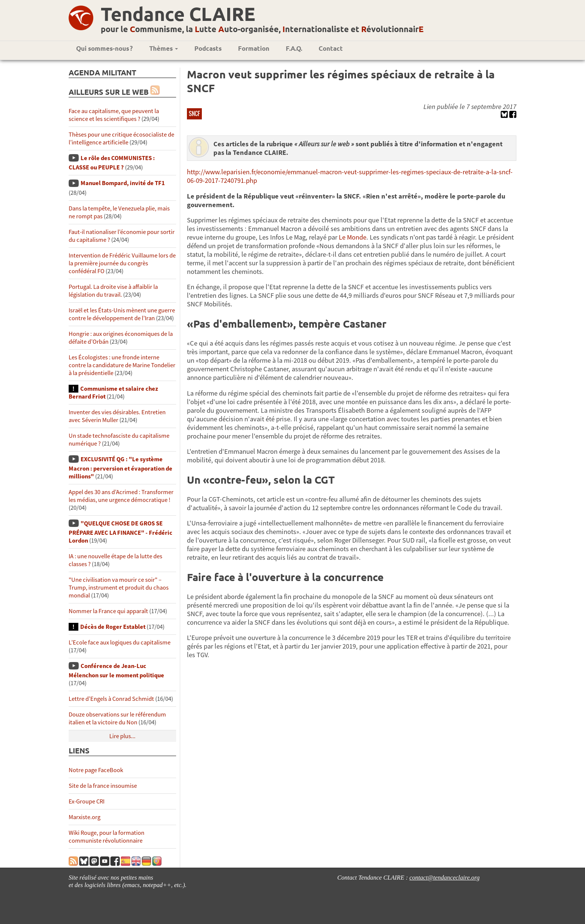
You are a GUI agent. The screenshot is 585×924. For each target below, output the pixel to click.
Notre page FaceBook (96, 770)
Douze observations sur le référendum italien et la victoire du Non (117, 718)
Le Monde (353, 237)
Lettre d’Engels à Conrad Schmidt (111, 699)
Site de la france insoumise (103, 786)
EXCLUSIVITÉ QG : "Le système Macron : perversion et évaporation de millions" (121, 468)
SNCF (194, 113)
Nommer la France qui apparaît (108, 611)
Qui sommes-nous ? (104, 48)
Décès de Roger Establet (113, 627)
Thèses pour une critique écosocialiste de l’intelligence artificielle (121, 138)
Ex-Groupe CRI (87, 801)
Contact (331, 48)
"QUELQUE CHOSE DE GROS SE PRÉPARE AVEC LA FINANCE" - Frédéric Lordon (121, 532)
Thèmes (164, 48)
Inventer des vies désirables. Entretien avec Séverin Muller (117, 416)
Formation (254, 48)
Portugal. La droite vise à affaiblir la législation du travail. (113, 291)
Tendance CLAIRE (178, 14)
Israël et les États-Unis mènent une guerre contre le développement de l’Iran (122, 314)
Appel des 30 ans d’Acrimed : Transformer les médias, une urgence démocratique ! (121, 496)
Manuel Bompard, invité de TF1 (123, 183)
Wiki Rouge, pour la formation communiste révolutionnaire (107, 837)
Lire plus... (122, 736)
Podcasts (208, 48)
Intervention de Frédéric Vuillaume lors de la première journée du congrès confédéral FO (122, 263)
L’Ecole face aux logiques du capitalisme (120, 642)
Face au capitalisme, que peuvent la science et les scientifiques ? (114, 115)
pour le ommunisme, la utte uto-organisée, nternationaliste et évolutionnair (262, 29)
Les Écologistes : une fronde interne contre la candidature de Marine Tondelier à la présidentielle (122, 365)
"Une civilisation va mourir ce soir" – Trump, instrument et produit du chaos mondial (119, 588)
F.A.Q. (294, 48)
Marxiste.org (85, 817)
